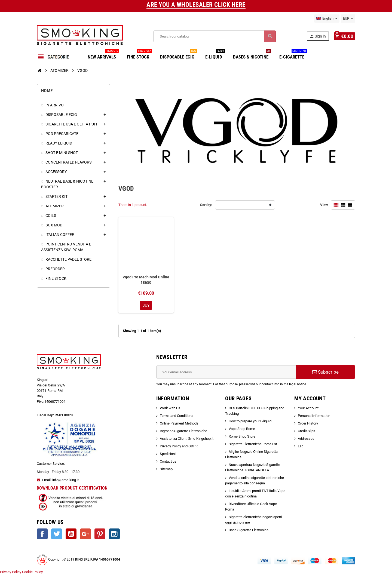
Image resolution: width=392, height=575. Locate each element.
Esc (301, 446)
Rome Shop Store (242, 437)
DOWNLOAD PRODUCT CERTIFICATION (72, 489)
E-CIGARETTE (293, 55)
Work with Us (170, 408)
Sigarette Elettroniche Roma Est (253, 444)
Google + (85, 534)
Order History (308, 424)
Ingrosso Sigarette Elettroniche (183, 431)
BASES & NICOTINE (252, 55)
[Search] (215, 36)
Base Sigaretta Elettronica (249, 530)
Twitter (57, 534)
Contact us (168, 462)
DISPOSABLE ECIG (179, 55)
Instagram (114, 534)
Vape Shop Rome (242, 429)
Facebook (42, 534)
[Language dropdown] (327, 19)
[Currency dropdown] (348, 19)
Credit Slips (307, 431)
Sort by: (206, 205)
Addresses (306, 439)
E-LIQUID (215, 55)
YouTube (71, 534)
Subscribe (325, 372)
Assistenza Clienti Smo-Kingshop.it (187, 439)
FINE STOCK (139, 55)
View (324, 205)
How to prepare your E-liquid (250, 421)
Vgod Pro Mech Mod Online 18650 (146, 280)
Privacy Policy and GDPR (179, 446)
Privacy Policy (11, 572)
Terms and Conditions (177, 416)
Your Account (308, 408)
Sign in (318, 36)
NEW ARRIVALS (103, 55)
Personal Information (314, 416)
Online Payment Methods (179, 424)
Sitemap (166, 469)
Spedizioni (168, 454)
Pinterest (100, 534)
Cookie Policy (32, 572)
